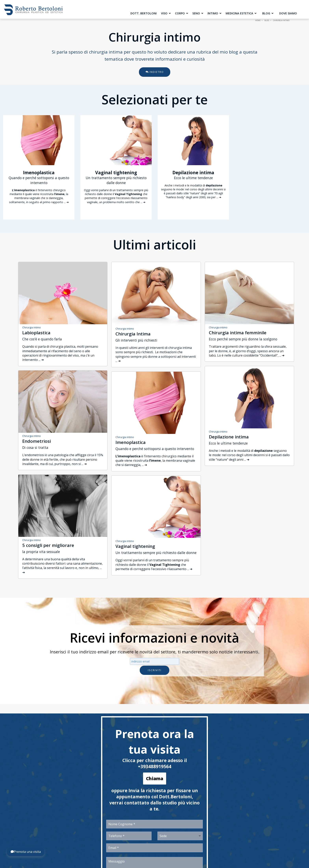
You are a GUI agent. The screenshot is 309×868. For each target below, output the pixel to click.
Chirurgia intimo (32, 327)
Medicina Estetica (241, 13)
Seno (198, 13)
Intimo (214, 13)
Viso (166, 13)
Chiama (155, 779)
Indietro (155, 72)
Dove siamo (288, 13)
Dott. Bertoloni (144, 13)
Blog (268, 13)
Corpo (181, 13)
